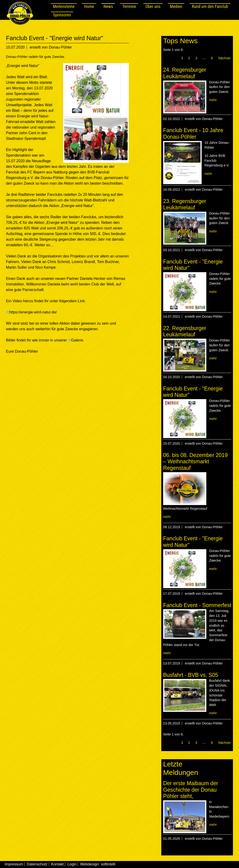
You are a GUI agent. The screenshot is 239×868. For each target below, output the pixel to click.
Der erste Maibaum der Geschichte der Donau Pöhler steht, (191, 790)
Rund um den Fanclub (210, 6)
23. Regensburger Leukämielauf (185, 204)
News (108, 6)
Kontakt (57, 864)
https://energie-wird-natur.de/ (32, 312)
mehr (213, 100)
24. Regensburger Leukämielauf (185, 73)
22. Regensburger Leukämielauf (185, 331)
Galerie (76, 340)
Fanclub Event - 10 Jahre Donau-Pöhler (193, 134)
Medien (176, 6)
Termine (129, 6)
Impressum (14, 864)
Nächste (224, 58)
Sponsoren (62, 15)
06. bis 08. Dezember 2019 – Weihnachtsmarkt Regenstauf (195, 462)
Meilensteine (64, 6)
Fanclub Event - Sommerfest (197, 605)
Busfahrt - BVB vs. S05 (191, 675)
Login (72, 864)
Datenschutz (37, 864)
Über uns (153, 6)
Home (89, 6)
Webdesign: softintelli (98, 864)
